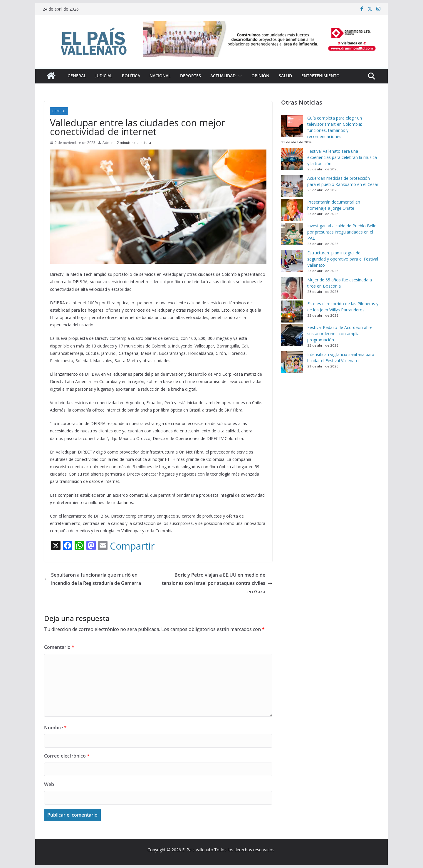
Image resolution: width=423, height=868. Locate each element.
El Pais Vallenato (198, 850)
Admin (108, 143)
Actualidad (223, 76)
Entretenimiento (320, 76)
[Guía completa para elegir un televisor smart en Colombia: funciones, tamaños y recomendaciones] (292, 126)
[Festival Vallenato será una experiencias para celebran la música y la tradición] (292, 159)
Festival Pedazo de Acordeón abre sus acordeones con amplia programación (340, 334)
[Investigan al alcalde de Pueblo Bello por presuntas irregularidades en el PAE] (292, 234)
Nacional (160, 76)
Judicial (104, 76)
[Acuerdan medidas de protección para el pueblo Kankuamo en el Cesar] (292, 186)
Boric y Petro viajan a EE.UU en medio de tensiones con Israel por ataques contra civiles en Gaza (217, 583)
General (77, 76)
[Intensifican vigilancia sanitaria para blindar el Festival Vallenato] (292, 362)
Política (131, 76)
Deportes (190, 76)
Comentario (59, 647)
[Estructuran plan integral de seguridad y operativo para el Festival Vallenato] (292, 261)
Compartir (132, 546)
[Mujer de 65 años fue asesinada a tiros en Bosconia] (292, 288)
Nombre (55, 728)
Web (49, 784)
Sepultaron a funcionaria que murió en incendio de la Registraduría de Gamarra (93, 579)
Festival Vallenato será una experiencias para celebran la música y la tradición (342, 157)
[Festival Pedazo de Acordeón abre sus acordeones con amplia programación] (292, 335)
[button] (239, 76)
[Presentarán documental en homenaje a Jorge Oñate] (292, 210)
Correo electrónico (67, 756)
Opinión (260, 76)
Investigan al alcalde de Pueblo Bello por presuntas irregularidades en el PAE (342, 232)
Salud (285, 76)
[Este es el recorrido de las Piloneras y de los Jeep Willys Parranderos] (292, 312)
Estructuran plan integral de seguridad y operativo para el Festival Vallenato (343, 259)
